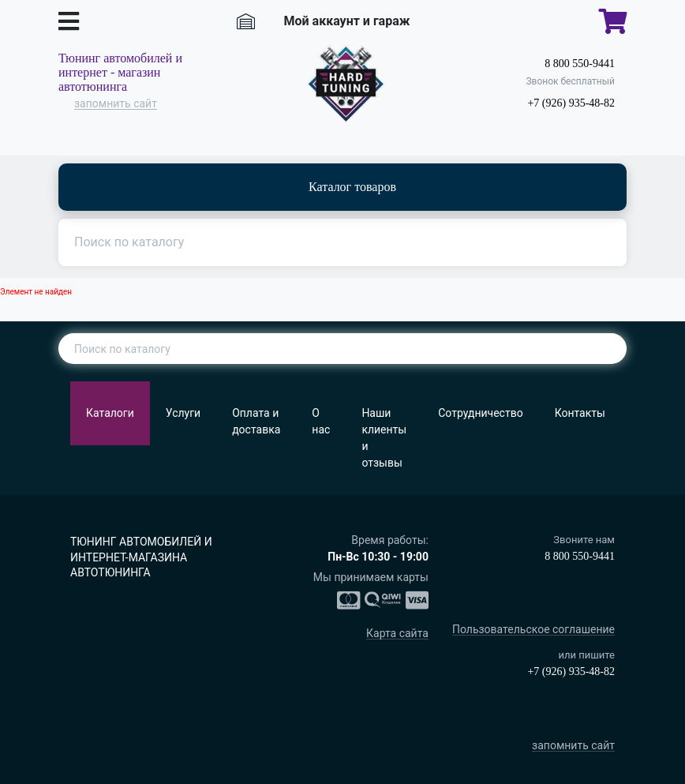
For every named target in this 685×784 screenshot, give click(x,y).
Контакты (580, 413)
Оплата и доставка (256, 421)
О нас (321, 421)
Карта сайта (397, 634)
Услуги (183, 413)
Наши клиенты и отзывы (384, 438)
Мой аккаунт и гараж (347, 21)
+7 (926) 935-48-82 (571, 103)
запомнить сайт (116, 104)
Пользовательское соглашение (533, 630)
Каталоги (110, 413)
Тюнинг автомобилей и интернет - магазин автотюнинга (120, 72)
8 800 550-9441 (580, 64)
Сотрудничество (480, 413)
